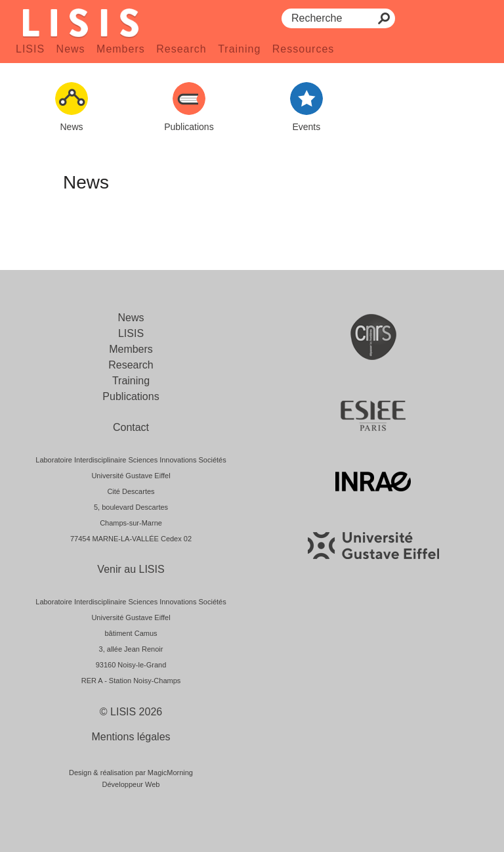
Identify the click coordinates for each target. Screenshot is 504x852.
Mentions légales (131, 737)
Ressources (303, 49)
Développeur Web (131, 784)
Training (239, 49)
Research (181, 49)
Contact (131, 427)
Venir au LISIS (131, 569)
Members (121, 49)
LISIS (30, 49)
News (71, 49)
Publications (131, 396)
